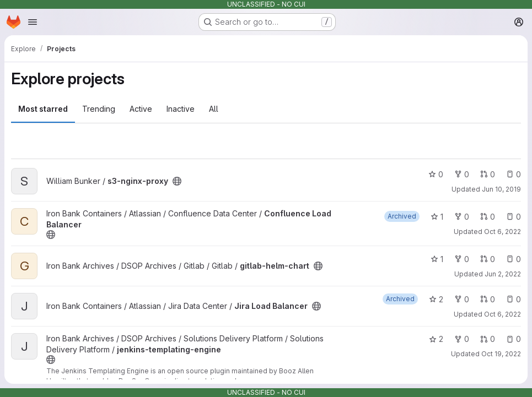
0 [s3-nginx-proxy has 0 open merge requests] (488, 174)
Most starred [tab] (43, 109)
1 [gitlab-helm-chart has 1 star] (437, 259)
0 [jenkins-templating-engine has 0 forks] (462, 339)
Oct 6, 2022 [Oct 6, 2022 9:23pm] (503, 232)
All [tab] (214, 109)
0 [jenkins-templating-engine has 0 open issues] (514, 339)
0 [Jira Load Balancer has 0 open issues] (514, 299)
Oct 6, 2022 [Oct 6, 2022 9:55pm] (503, 314)
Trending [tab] (99, 109)
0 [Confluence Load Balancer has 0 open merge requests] (488, 217)
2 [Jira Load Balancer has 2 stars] (436, 299)
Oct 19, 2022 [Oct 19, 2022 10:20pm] (501, 354)
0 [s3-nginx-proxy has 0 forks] (462, 174)
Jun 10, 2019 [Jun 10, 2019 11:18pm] (501, 189)
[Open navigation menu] (33, 22)
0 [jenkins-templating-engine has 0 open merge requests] (488, 339)
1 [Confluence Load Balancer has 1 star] (437, 217)
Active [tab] (141, 109)
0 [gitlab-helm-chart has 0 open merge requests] (488, 259)
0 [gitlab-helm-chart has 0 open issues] (514, 259)
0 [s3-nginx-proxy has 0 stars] (436, 174)
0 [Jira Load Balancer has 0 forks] (462, 299)
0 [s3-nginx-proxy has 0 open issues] (514, 174)
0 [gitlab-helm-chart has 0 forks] (462, 259)
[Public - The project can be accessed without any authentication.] (177, 181)
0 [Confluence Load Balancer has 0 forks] (462, 217)
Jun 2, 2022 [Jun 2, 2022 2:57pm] (503, 274)
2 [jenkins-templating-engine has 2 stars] (436, 339)
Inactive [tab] (181, 109)
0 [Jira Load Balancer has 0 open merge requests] (488, 299)
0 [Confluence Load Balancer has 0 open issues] (514, 217)
